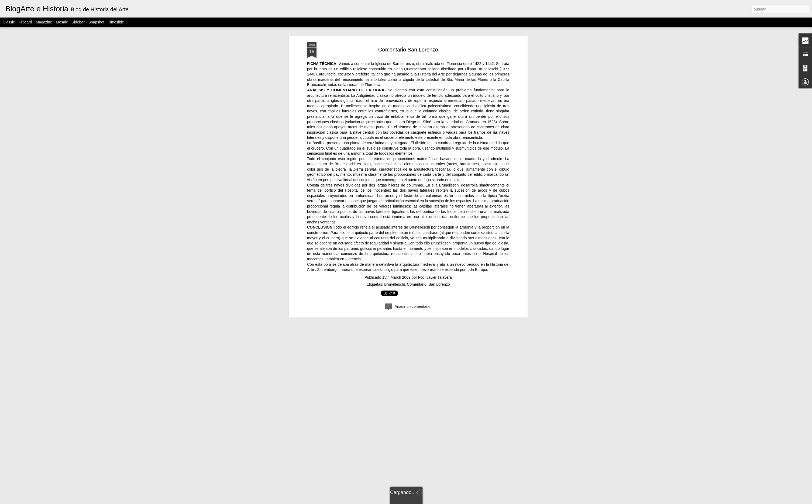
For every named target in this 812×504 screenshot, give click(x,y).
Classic (9, 22)
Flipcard (25, 22)
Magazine (44, 22)
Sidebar (78, 22)
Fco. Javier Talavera (435, 199)
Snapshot (96, 22)
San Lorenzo (439, 206)
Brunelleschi (394, 206)
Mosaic (62, 22)
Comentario (417, 206)
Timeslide (116, 22)
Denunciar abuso (466, 501)
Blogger (448, 501)
